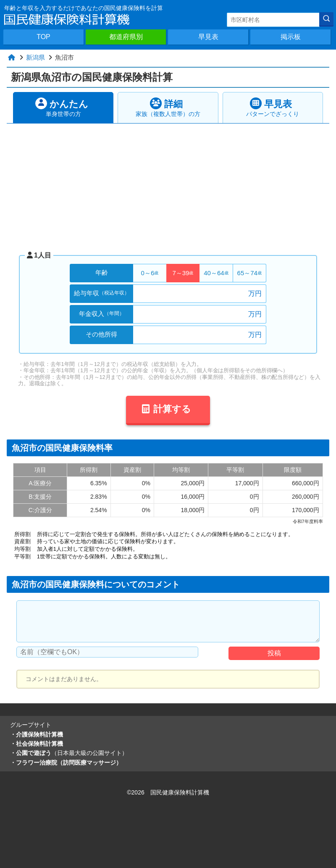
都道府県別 (126, 37)
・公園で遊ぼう (69, 753)
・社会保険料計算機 (37, 744)
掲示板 (291, 37)
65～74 (249, 273)
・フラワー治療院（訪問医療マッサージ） (66, 763)
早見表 (208, 37)
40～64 (216, 273)
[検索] (326, 19)
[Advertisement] (169, 187)
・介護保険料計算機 (37, 734)
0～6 (150, 273)
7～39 (183, 273)
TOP (43, 37)
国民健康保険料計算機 (180, 792)
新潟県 (35, 57)
